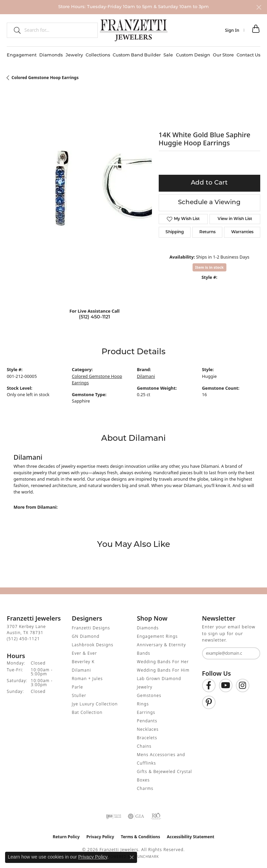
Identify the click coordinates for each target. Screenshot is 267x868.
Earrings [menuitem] (146, 712)
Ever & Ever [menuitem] (84, 653)
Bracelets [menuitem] (147, 738)
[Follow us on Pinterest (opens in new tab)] (209, 702)
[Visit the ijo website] (114, 816)
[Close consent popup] (132, 857)
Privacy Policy (100, 837)
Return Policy (66, 837)
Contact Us (248, 55)
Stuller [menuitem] (79, 695)
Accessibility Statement (191, 837)
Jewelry (74, 55)
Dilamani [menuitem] (81, 670)
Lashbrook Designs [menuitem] (93, 645)
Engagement (22, 55)
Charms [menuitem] (145, 788)
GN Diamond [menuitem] (86, 636)
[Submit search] (15, 30)
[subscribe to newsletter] (251, 653)
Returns (207, 232)
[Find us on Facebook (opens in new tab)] (209, 685)
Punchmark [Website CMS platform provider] (147, 857)
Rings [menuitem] (143, 704)
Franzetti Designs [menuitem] (91, 628)
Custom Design (193, 55)
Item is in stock (209, 267)
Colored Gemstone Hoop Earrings (45, 78)
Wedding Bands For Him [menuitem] (163, 670)
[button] (235, 30)
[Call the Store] (23, 639)
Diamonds (51, 55)
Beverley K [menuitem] (83, 662)
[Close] (259, 7)
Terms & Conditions (140, 837)
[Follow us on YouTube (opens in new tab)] (226, 685)
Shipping (175, 232)
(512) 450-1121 (94, 317)
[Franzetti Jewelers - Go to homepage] (134, 30)
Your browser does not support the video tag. (108, 192)
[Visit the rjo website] (156, 816)
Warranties (242, 232)
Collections (98, 55)
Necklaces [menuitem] (148, 729)
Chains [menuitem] (144, 746)
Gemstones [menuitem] (149, 695)
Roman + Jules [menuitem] (87, 679)
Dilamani (146, 376)
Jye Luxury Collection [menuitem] (95, 704)
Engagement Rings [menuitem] (158, 636)
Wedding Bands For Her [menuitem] (163, 662)
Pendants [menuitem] (147, 721)
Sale (168, 55)
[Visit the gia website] (136, 816)
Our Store (223, 55)
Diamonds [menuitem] (148, 628)
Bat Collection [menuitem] (87, 712)
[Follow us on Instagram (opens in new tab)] (243, 685)
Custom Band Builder (137, 55)
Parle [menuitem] (77, 687)
